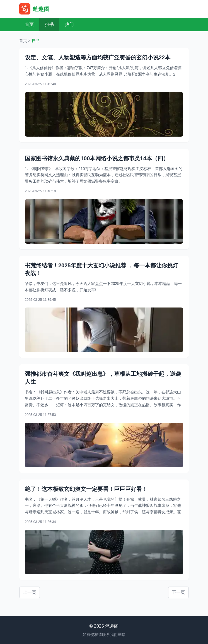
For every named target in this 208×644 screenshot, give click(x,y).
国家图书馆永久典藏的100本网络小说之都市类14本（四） (97, 158)
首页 (29, 24)
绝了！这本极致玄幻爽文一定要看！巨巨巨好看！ (86, 489)
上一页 (30, 592)
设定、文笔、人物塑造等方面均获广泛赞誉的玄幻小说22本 (98, 57)
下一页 (178, 592)
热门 (69, 24)
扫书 (49, 24)
